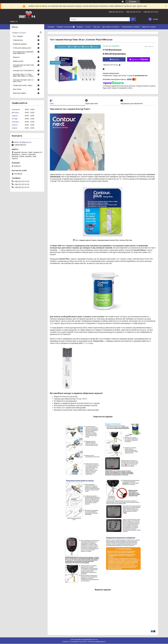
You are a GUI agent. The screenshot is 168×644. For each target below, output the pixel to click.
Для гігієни (17, 89)
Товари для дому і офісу (22, 85)
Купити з (140, 59)
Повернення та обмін (130, 27)
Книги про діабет (20, 93)
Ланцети (16, 57)
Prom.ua (95, 640)
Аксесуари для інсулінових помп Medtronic (23, 53)
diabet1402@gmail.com (23, 142)
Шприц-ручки (18, 61)
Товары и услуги (19, 33)
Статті (88, 27)
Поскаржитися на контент (78, 642)
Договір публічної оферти (78, 32)
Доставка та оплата (111, 27)
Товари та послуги (64, 27)
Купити (115, 59)
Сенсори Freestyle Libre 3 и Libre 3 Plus (23, 81)
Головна (51, 27)
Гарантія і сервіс (149, 27)
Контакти (52, 32)
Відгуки (61, 32)
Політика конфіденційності (97, 642)
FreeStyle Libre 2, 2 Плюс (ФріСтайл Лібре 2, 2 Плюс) (23, 75)
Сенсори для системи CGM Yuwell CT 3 (23, 66)
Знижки (80, 27)
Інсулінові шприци (20, 44)
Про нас (97, 27)
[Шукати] (133, 19)
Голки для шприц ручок (22, 48)
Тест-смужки (18, 36)
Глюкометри (18, 40)
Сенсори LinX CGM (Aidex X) (23, 71)
